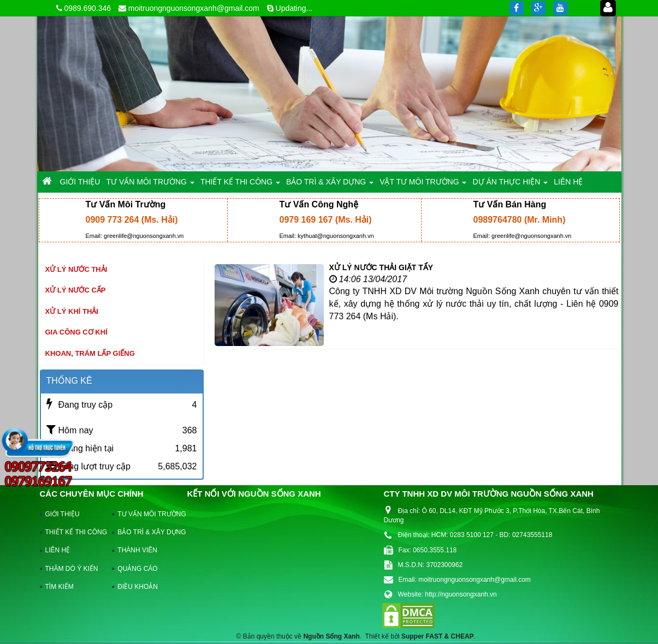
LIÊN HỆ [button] (568, 182)
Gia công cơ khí (76, 332)
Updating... (294, 8)
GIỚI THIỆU (63, 514)
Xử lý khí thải (72, 311)
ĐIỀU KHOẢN (138, 587)
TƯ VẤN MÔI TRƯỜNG (146, 514)
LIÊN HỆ (58, 550)
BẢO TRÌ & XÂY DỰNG (146, 532)
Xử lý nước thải (76, 269)
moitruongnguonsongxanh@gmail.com (194, 8)
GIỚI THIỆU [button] (80, 182)
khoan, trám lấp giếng (90, 353)
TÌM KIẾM (60, 587)
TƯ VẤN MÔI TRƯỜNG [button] (150, 185)
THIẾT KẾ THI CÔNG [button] (240, 185)
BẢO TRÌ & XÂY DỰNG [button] (330, 185)
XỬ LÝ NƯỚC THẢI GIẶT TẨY (381, 267)
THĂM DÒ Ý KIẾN (72, 569)
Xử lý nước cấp (76, 290)
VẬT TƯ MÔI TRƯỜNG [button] (423, 185)
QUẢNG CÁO (137, 569)
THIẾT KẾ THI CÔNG (74, 532)
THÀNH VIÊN (137, 550)
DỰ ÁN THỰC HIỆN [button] (510, 185)
